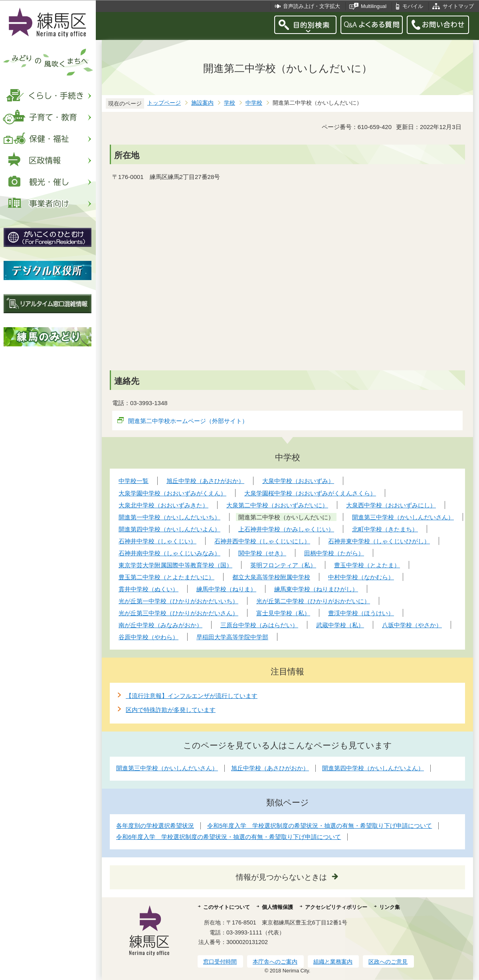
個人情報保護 (277, 907)
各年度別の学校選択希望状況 (155, 826)
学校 (230, 103)
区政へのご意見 (388, 962)
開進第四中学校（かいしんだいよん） (373, 768)
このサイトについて (227, 907)
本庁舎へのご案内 (275, 962)
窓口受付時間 (220, 962)
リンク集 (390, 907)
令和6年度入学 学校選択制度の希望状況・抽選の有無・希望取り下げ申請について (229, 837)
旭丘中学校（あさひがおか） (270, 768)
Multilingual (374, 6)
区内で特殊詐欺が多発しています (171, 710)
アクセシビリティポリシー (336, 907)
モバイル (413, 6)
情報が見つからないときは (281, 877)
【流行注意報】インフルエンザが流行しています (192, 696)
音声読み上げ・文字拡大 (312, 6)
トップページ (164, 103)
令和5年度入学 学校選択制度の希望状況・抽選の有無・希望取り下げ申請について (320, 826)
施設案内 (202, 103)
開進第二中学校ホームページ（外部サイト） (188, 421)
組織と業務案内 (333, 962)
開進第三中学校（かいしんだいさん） (167, 768)
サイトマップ (458, 6)
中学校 (254, 103)
